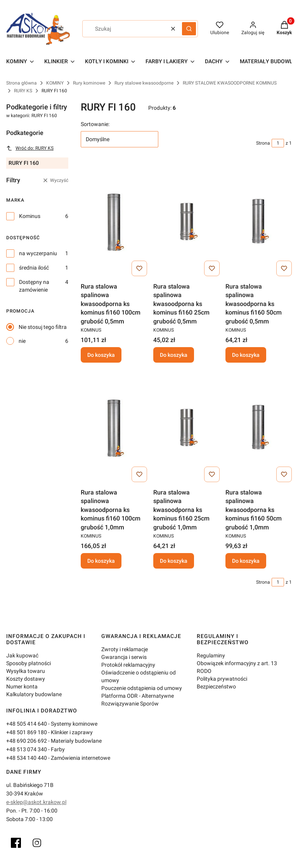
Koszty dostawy (26, 679)
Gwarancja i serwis (124, 657)
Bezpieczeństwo (216, 686)
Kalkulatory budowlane (34, 694)
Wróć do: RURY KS (30, 148)
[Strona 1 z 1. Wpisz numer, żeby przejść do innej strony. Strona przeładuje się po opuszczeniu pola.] (278, 143)
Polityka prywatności (222, 679)
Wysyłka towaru (26, 671)
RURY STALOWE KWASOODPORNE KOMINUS (230, 83)
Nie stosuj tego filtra (43, 327)
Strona (263, 143)
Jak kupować (22, 655)
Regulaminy (211, 655)
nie (22, 341)
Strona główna (22, 83)
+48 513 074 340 (27, 749)
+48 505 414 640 (27, 724)
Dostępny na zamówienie (34, 286)
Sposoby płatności (29, 663)
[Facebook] (16, 843)
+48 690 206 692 (27, 741)
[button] (189, 29)
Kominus (30, 216)
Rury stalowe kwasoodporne (144, 83)
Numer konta (22, 686)
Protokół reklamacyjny (128, 665)
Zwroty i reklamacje (125, 649)
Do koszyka (101, 355)
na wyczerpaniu (38, 253)
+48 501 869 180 (27, 732)
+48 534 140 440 (27, 758)
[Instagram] (37, 843)
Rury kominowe (89, 83)
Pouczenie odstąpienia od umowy (142, 688)
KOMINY (55, 83)
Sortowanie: (95, 124)
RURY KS (23, 91)
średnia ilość (34, 268)
